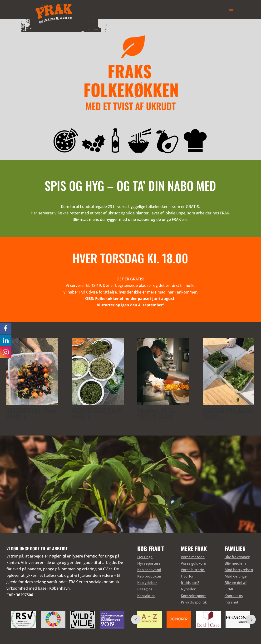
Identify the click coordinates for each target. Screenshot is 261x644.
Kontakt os (146, 596)
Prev (136, 619)
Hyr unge (145, 557)
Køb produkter (149, 576)
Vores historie (193, 570)
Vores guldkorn (193, 563)
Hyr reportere (149, 563)
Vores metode (193, 557)
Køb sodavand (149, 570)
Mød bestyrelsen (239, 570)
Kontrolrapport (193, 596)
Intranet (231, 602)
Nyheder (188, 589)
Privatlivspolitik (194, 602)
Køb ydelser (147, 583)
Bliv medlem (235, 563)
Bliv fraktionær (237, 557)
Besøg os (145, 589)
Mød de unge (236, 576)
